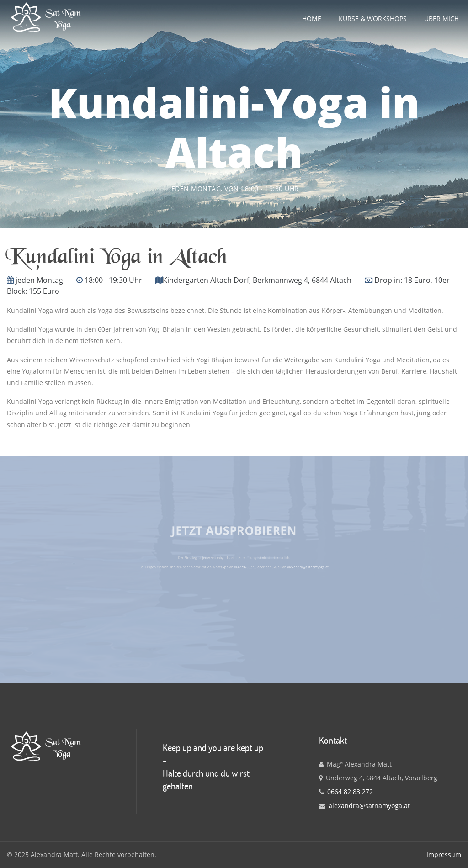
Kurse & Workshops (373, 19)
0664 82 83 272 (350, 791)
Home (312, 19)
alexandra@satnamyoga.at (283, 566)
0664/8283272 (241, 566)
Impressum (444, 855)
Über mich (441, 19)
